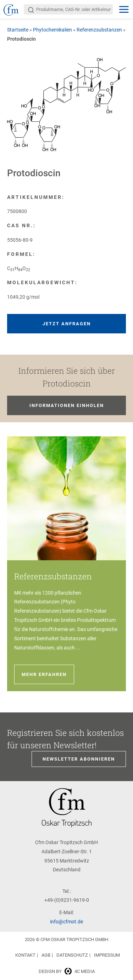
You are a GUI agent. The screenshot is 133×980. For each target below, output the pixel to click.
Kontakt (25, 955)
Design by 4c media (67, 971)
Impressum (107, 955)
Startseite (18, 30)
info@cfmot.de (66, 922)
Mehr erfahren (44, 674)
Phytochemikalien (52, 30)
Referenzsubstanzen (99, 30)
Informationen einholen (67, 405)
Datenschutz (72, 955)
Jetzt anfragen (67, 324)
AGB (46, 955)
